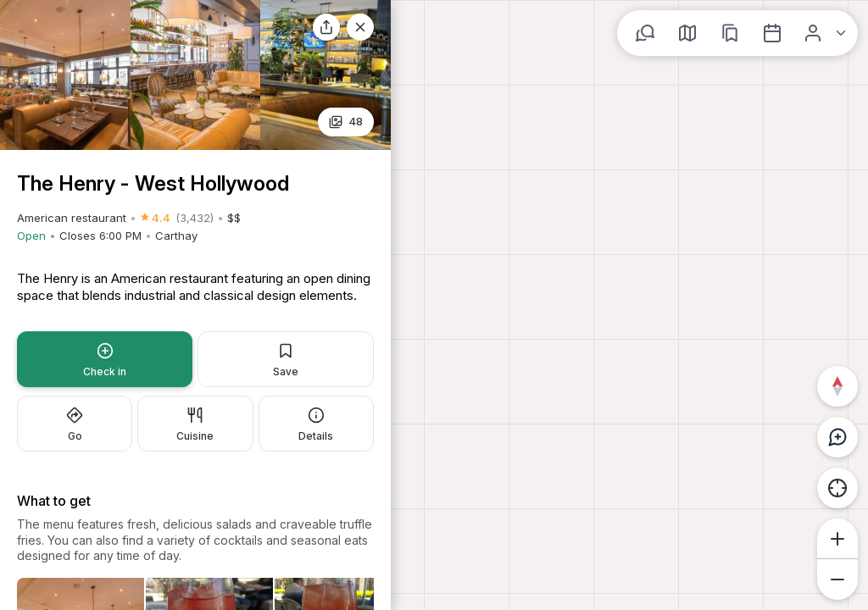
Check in (105, 360)
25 (346, 122)
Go (75, 424)
